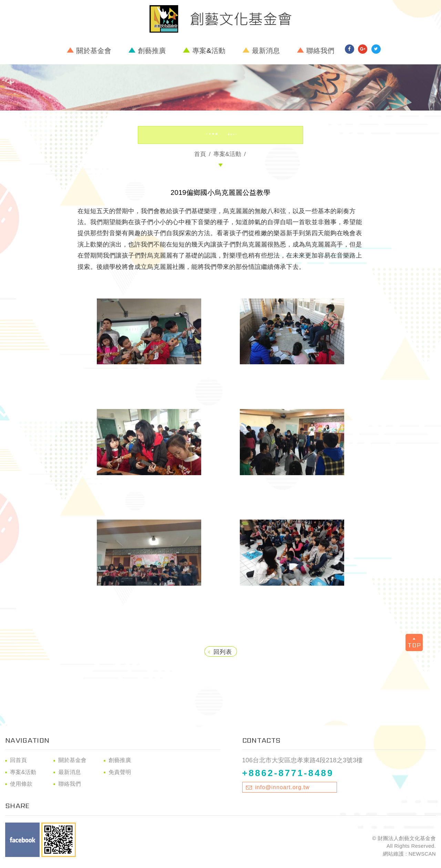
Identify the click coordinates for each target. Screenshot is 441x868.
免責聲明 (120, 772)
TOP (414, 643)
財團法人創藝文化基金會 (220, 19)
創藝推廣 (152, 51)
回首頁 (18, 760)
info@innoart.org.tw (283, 787)
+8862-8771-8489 (288, 773)
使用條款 (21, 784)
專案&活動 (209, 51)
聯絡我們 (320, 51)
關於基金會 (94, 51)
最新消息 (266, 51)
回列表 (220, 652)
